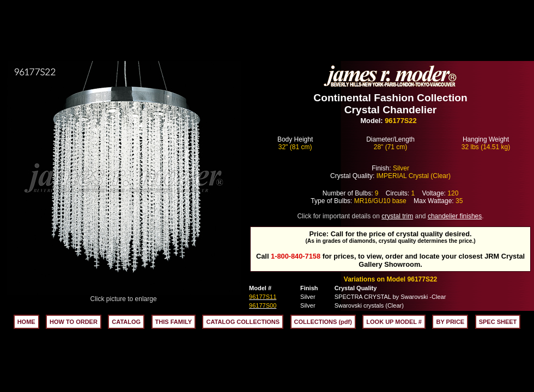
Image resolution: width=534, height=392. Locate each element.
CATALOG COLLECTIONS (243, 322)
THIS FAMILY (174, 322)
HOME (26, 322)
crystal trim (397, 216)
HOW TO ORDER (74, 322)
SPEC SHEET (498, 322)
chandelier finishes (455, 216)
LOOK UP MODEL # (394, 322)
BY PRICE (450, 322)
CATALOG (126, 322)
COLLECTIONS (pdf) (323, 322)
